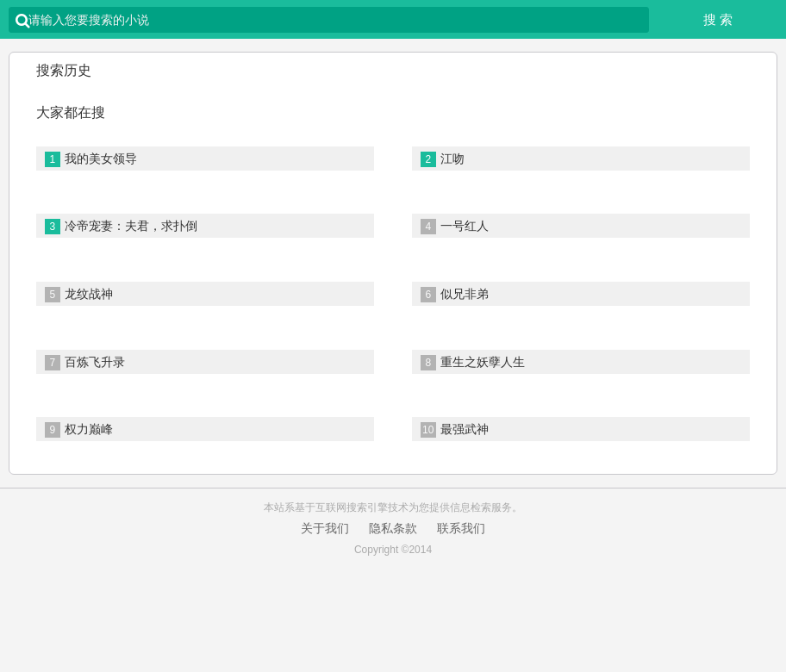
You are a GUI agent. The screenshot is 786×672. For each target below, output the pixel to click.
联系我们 (461, 528)
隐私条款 (393, 528)
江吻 (443, 159)
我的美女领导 (91, 159)
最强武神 (455, 430)
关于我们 (325, 528)
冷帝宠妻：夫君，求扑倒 (121, 227)
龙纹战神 (79, 295)
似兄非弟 (455, 295)
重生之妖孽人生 (473, 363)
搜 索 (718, 19)
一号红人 (455, 227)
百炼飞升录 (85, 363)
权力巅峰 (79, 430)
